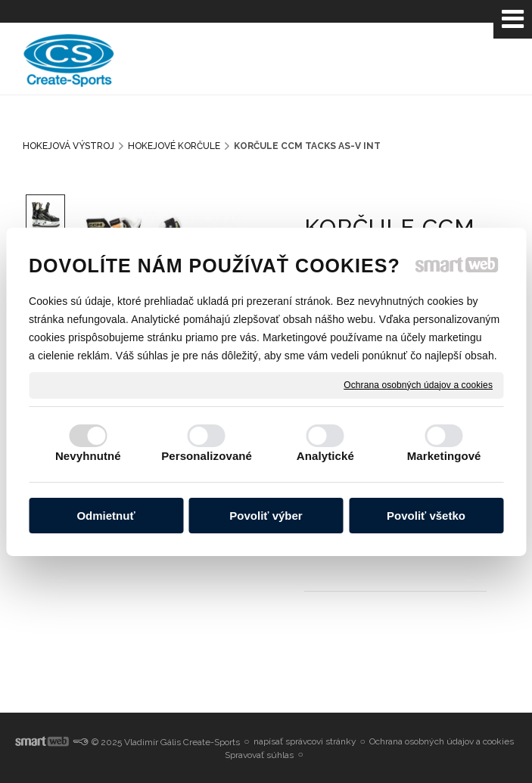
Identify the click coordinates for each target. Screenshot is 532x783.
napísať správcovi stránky (305, 741)
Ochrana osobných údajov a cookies (418, 384)
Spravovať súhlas (259, 755)
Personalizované (207, 456)
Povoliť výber (266, 516)
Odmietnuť (106, 516)
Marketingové (444, 456)
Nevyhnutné (88, 456)
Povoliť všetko (426, 516)
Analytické (325, 456)
